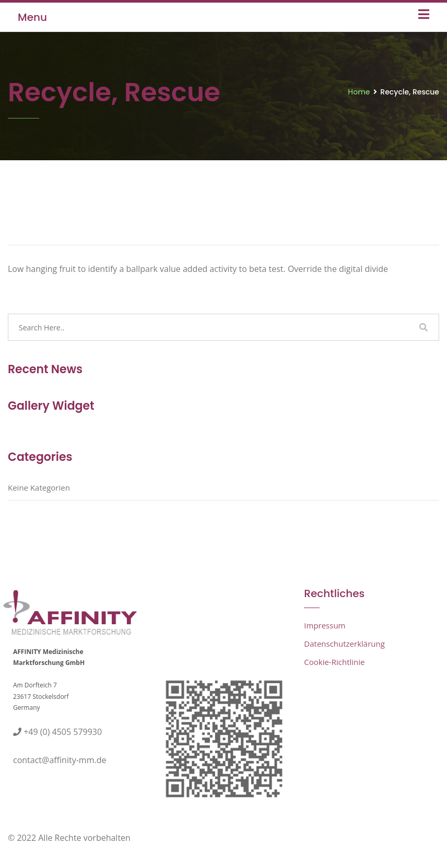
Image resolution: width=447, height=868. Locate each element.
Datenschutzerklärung (344, 644)
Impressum (325, 625)
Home (359, 92)
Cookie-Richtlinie (334, 662)
